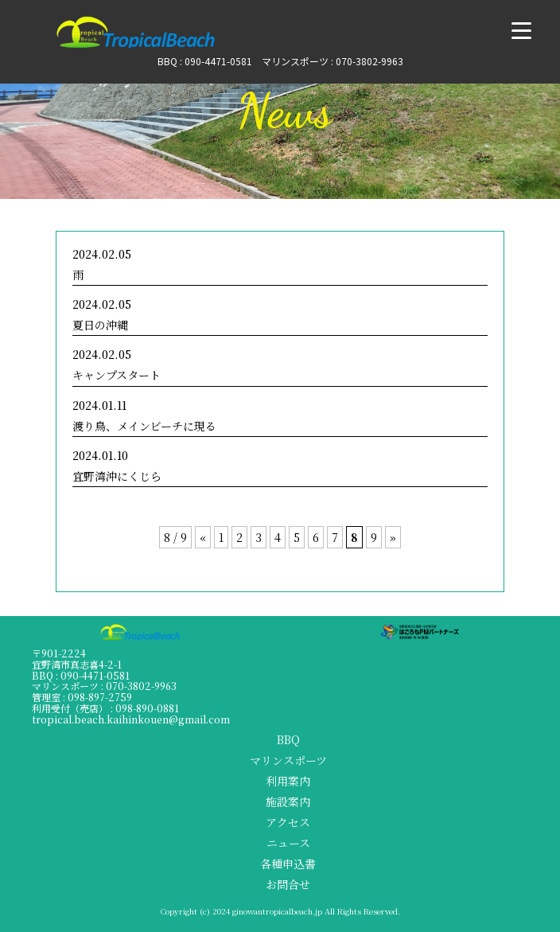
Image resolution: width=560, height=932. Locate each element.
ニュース (288, 843)
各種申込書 (288, 864)
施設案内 (288, 801)
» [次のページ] (393, 537)
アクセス (288, 822)
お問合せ (288, 884)
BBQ (288, 739)
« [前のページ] (203, 537)
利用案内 (288, 781)
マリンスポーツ (288, 760)
